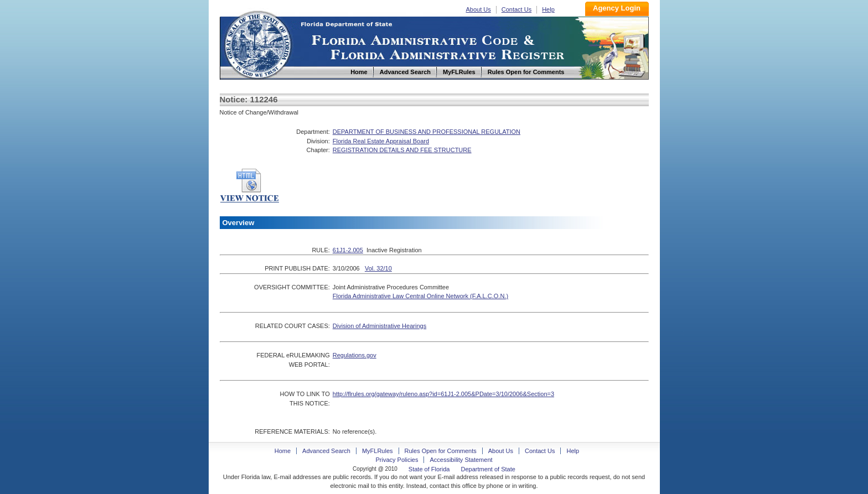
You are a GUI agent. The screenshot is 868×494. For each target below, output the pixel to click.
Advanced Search (326, 451)
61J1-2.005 (348, 250)
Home (257, 43)
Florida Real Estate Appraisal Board (381, 141)
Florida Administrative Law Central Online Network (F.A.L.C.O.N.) (420, 296)
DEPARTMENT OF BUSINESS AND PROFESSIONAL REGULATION (427, 132)
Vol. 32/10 (378, 268)
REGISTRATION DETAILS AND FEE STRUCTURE (402, 150)
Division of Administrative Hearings (379, 326)
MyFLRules (378, 451)
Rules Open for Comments (441, 451)
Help (548, 9)
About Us (479, 9)
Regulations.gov (355, 355)
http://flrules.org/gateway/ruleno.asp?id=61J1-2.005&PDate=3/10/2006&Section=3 (443, 394)
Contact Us (516, 9)
